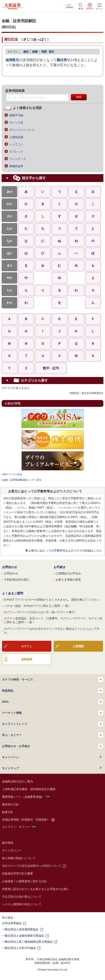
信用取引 (12, 60)
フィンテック (18, 159)
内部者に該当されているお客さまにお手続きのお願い (36, 889)
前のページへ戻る (12, 474)
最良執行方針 (10, 804)
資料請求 (27, 659)
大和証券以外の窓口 (17, 580)
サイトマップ (10, 768)
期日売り (63, 60)
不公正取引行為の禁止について (22, 897)
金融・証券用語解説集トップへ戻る (22, 480)
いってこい (16, 144)
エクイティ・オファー (19, 827)
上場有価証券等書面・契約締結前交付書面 (29, 789)
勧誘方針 (8, 812)
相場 (35, 52)
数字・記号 (51, 368)
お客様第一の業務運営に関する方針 (24, 881)
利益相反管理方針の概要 (17, 873)
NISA (52, 702)
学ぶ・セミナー (52, 735)
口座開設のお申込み (68, 573)
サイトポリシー (12, 850)
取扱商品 (52, 691)
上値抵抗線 (16, 137)
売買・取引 (48, 52)
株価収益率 (16, 166)
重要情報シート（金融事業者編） (26, 797)
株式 (26, 52)
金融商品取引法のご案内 (17, 781)
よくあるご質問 (13, 593)
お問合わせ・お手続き (52, 746)
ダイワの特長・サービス (52, 680)
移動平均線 (16, 115)
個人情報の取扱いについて (19, 858)
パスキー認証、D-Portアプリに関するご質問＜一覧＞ (38, 606)
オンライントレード (52, 724)
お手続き (60, 567)
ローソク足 (16, 122)
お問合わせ (10, 567)
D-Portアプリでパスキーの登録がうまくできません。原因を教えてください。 (53, 600)
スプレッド (16, 152)
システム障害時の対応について (22, 904)
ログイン (27, 646)
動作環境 (8, 843)
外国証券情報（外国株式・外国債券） (26, 820)
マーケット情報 (52, 713)
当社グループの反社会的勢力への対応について (32, 866)
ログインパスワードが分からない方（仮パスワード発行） (41, 612)
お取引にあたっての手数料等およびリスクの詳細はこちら (65, 551)
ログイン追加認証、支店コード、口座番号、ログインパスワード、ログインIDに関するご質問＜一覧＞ (53, 620)
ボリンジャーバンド (22, 130)
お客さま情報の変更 (68, 580)
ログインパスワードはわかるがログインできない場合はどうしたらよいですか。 (52, 631)
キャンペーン (10, 757)
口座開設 (78, 646)
